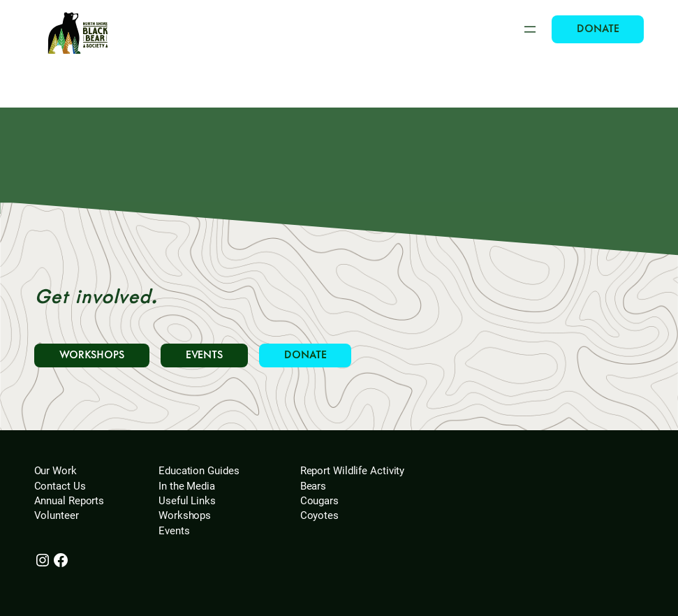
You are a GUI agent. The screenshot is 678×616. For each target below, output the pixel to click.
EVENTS (204, 355)
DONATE (598, 29)
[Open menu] (530, 29)
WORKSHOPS (92, 355)
